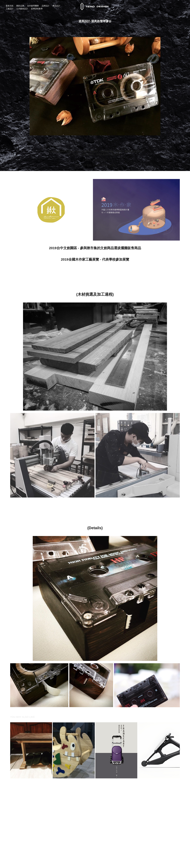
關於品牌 (20, 6)
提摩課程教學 (37, 9)
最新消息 (10, 6)
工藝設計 (10, 9)
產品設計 (56, 6)
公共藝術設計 (22, 9)
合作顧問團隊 (33, 6)
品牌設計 (46, 6)
